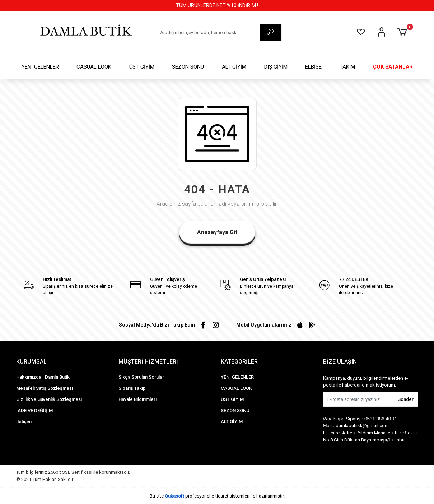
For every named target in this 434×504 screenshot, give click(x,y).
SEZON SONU (188, 67)
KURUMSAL (31, 362)
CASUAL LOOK (94, 67)
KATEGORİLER (239, 362)
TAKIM (347, 67)
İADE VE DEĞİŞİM (34, 410)
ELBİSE (313, 67)
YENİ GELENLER (40, 67)
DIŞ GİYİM (276, 67)
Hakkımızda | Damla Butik (43, 377)
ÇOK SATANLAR (393, 67)
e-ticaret (220, 496)
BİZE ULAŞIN (340, 362)
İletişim (24, 422)
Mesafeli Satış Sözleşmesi (45, 388)
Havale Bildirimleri (137, 399)
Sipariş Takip (132, 388)
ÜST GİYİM (142, 67)
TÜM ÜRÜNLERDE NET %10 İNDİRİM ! (217, 5)
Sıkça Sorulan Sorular (141, 377)
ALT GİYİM (234, 67)
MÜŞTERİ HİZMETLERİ (148, 362)
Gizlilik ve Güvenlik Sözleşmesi (49, 399)
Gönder (403, 399)
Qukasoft (174, 496)
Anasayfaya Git (217, 232)
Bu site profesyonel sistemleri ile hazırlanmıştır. (217, 496)
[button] (403, 32)
